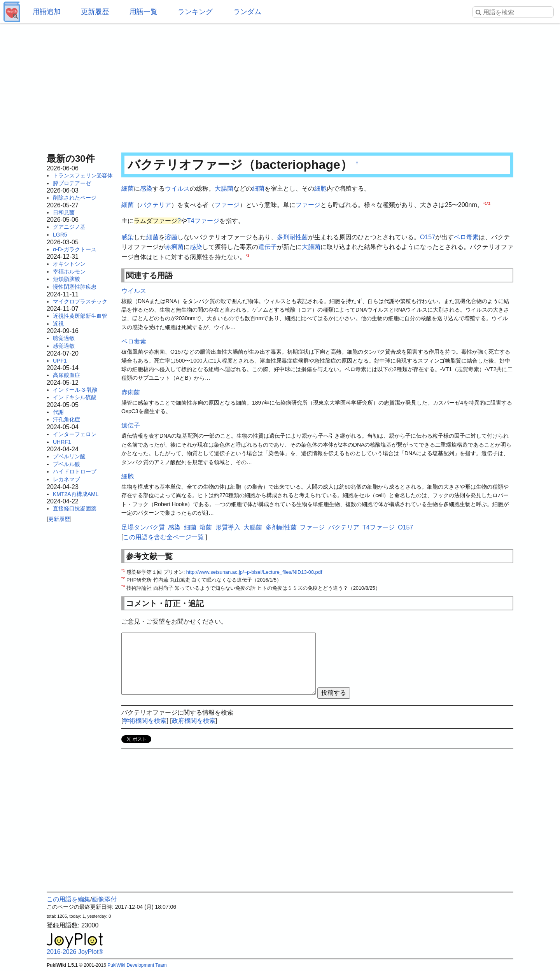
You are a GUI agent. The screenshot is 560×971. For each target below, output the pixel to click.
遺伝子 (268, 247)
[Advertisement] (280, 86)
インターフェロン (75, 434)
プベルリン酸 (69, 456)
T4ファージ (203, 221)
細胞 (320, 188)
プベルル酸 (66, 464)
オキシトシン (69, 264)
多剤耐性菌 (292, 237)
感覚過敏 (64, 346)
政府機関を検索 (194, 721)
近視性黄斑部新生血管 (80, 316)
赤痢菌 (174, 247)
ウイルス (177, 188)
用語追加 (47, 12)
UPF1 (60, 361)
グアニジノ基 (69, 227)
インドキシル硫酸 (75, 397)
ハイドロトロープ (75, 471)
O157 (428, 237)
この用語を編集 (68, 899)
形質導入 (228, 527)
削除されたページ (75, 198)
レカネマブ (66, 479)
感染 (146, 188)
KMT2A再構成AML (76, 494)
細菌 (128, 188)
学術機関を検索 (145, 721)
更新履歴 (95, 12)
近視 (58, 324)
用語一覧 (143, 12)
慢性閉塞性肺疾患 (75, 287)
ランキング (195, 12)
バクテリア (156, 205)
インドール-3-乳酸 (75, 390)
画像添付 (104, 899)
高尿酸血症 (66, 375)
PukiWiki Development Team (137, 965)
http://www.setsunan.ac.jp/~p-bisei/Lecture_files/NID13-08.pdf (254, 572)
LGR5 (60, 235)
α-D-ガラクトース (75, 249)
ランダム (247, 12)
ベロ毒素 (466, 237)
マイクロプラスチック (80, 301)
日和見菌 (64, 212)
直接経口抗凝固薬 (75, 508)
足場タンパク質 (143, 527)
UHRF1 (62, 442)
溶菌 (171, 237)
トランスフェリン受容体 (83, 175)
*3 (248, 255)
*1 (485, 203)
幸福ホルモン (69, 272)
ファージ (227, 205)
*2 (489, 203)
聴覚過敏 (64, 338)
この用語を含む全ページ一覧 (163, 537)
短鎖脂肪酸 (66, 279)
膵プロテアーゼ (72, 183)
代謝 (58, 412)
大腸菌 (224, 188)
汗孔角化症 (66, 419)
